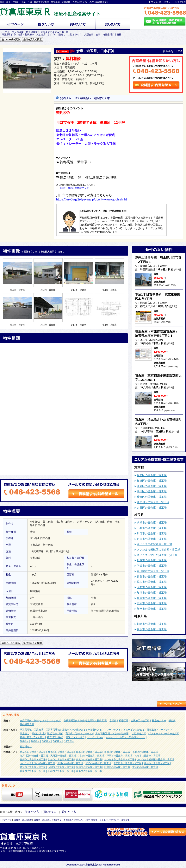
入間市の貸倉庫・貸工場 (152, 587)
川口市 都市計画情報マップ (74, 188)
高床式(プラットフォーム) (79, 734)
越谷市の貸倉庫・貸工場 (152, 577)
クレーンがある (113, 730)
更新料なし (26, 747)
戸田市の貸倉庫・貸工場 (152, 539)
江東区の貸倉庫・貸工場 (152, 486)
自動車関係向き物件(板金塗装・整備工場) (85, 721)
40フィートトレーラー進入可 (164, 734)
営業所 (113, 721)
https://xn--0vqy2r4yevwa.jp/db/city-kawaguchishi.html (93, 199)
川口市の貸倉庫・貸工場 (152, 533)
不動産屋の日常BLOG (73, 820)
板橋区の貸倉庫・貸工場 (152, 481)
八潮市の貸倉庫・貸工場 (152, 523)
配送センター (159, 721)
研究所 (172, 721)
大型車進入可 (139, 734)
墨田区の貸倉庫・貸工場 (152, 491)
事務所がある (95, 730)
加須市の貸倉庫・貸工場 (152, 593)
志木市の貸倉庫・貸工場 (152, 603)
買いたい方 (50, 812)
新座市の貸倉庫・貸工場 (152, 609)
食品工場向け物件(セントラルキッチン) (40, 721)
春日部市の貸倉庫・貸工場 (153, 571)
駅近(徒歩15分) (55, 734)
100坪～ (24, 741)
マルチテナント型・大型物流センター (126, 737)
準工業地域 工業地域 (32, 730)
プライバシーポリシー (162, 2)
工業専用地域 (53, 730)
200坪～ (35, 741)
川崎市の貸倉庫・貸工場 (152, 624)
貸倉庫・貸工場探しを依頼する (48, 820)
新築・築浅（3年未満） (32, 737)
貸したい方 (69, 812)
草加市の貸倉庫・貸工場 (152, 582)
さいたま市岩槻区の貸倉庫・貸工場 (158, 550)
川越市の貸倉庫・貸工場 (152, 560)
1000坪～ (69, 741)
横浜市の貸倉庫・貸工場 (152, 629)
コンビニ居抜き (95, 737)
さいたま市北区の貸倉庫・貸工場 (157, 555)
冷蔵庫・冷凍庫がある (74, 730)
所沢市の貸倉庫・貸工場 (152, 566)
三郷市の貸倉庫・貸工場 (152, 528)
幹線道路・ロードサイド (160, 730)
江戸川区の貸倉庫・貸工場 (153, 502)
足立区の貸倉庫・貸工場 (152, 475)
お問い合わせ (91, 820)
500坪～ (57, 741)
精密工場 (124, 721)
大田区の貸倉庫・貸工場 (152, 508)
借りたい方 (32, 812)
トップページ (6, 820)
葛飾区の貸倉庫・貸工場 (152, 497)
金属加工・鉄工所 (140, 721)
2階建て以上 (38, 734)
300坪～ (46, 741)
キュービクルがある (134, 730)
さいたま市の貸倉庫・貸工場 (154, 544)
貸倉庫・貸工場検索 (23, 820)
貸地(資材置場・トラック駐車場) (112, 734)
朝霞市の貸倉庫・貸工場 (152, 598)
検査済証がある (55, 737)
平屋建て (25, 734)
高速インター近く (75, 737)
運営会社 (182, 2)
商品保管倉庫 (27, 724)
